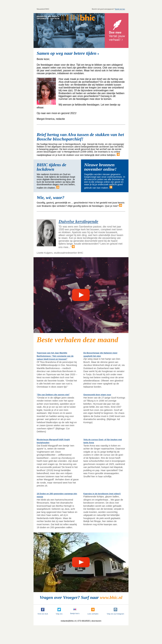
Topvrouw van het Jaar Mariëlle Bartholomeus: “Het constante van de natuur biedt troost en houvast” (55, 356)
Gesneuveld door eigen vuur (97, 395)
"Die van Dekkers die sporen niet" (53, 395)
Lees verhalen (93, 614)
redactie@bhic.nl (68, 621)
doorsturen (96, 621)
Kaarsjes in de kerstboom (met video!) (102, 494)
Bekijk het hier (120, 9)
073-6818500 (84, 621)
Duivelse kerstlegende (78, 221)
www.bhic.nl (111, 597)
